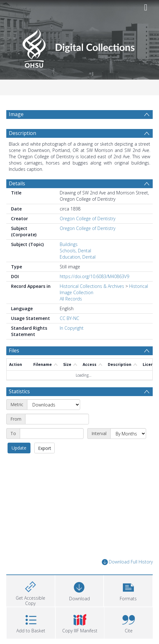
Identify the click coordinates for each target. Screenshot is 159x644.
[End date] (52, 434)
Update (19, 448)
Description (22, 133)
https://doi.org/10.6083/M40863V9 (94, 276)
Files (14, 350)
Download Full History (127, 562)
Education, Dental (78, 257)
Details (17, 183)
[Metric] (54, 405)
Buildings (69, 244)
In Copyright (72, 328)
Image (16, 114)
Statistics (19, 391)
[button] (128, 590)
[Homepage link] (79, 46)
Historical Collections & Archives (92, 286)
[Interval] (128, 434)
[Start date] (57, 419)
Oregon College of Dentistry (88, 218)
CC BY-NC (69, 318)
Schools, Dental (75, 251)
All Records (71, 299)
